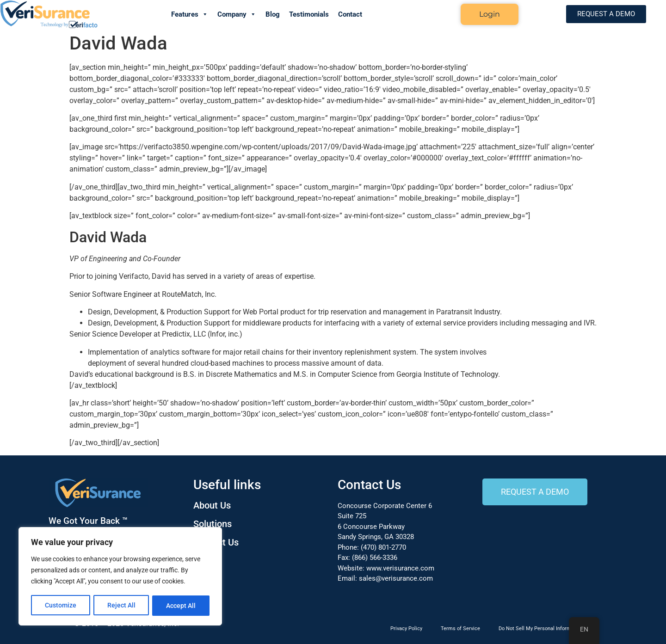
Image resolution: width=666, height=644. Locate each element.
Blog (273, 14)
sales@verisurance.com (396, 578)
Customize (61, 606)
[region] (120, 577)
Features (190, 14)
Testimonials (309, 14)
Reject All (121, 606)
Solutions (213, 524)
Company (237, 14)
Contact (350, 14)
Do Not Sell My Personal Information (541, 629)
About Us (212, 505)
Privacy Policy (406, 629)
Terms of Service (460, 629)
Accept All (181, 606)
